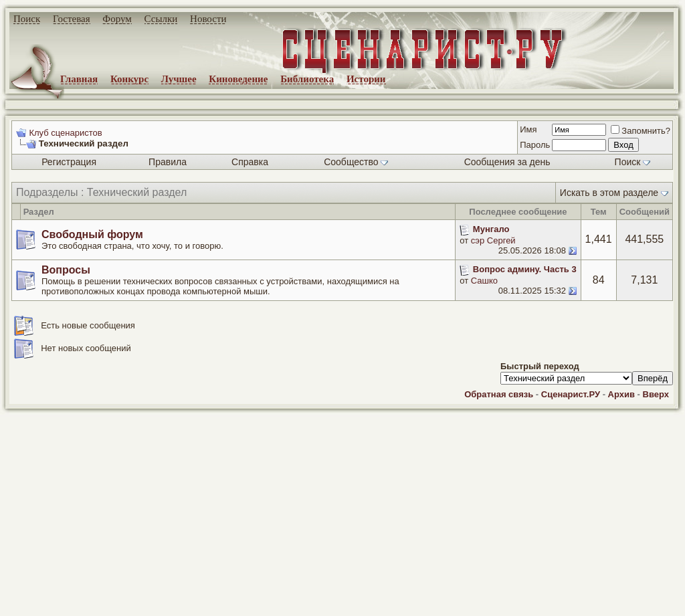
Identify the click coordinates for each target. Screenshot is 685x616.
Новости (208, 19)
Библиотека (307, 79)
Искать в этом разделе (609, 193)
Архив (621, 394)
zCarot (535, 606)
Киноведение (238, 79)
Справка (250, 162)
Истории (366, 79)
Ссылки (161, 19)
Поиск (27, 19)
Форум (117, 19)
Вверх (656, 394)
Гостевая (72, 19)
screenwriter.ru (228, 595)
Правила (168, 162)
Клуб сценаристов (65, 133)
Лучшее (179, 79)
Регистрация (69, 162)
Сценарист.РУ (571, 394)
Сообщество (356, 162)
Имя (528, 129)
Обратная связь (499, 394)
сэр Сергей (493, 240)
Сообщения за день (507, 162)
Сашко (484, 281)
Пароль (535, 145)
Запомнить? (641, 131)
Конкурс (129, 79)
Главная (79, 79)
